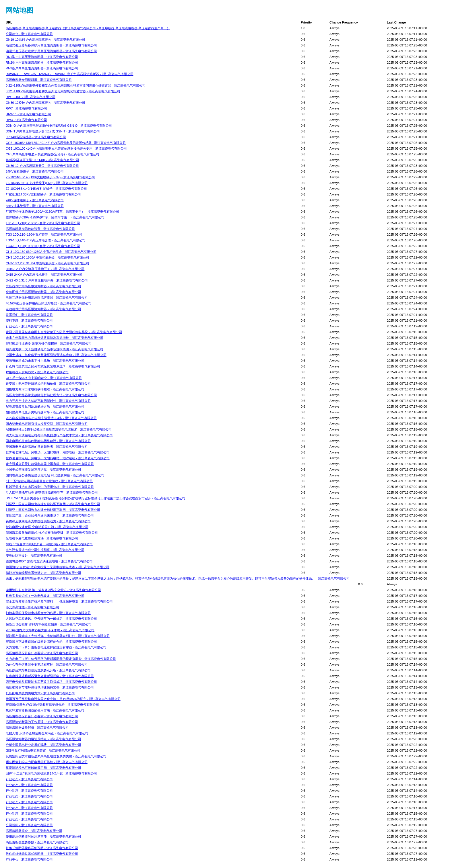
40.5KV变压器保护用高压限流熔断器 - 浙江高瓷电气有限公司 (49, 303)
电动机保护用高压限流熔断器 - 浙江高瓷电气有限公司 (43, 309)
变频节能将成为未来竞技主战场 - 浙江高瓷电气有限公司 (45, 361)
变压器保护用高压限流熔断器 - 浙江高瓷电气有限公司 (43, 286)
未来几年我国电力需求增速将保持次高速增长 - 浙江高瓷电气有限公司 (55, 338)
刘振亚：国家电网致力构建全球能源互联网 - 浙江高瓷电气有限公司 (53, 504)
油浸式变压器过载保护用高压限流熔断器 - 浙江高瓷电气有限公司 (51, 51)
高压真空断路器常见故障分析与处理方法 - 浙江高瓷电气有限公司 (51, 395)
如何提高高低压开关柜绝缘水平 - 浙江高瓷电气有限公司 (45, 412)
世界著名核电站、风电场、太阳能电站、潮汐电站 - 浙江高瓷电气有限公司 (58, 452)
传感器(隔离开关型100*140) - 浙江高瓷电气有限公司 (42, 160)
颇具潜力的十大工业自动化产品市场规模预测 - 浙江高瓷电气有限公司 (55, 349)
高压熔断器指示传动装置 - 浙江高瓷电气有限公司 (40, 229)
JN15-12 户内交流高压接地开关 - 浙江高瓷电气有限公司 (45, 269)
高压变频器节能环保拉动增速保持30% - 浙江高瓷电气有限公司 (50, 687)
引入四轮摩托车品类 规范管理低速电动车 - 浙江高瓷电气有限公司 (52, 492)
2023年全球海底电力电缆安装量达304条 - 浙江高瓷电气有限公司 (51, 418)
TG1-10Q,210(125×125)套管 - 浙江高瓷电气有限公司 (43, 223)
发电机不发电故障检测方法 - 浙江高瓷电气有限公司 (42, 538)
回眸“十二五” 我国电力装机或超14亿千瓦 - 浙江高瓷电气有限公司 (51, 773)
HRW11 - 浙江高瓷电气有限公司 (28, 114)
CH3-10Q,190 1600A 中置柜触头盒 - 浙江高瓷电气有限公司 (47, 257)
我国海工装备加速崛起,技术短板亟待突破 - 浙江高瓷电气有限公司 (52, 533)
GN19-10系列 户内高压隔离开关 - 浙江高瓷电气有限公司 (45, 40)
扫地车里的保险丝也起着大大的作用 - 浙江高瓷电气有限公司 (48, 613)
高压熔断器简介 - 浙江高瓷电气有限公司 (34, 831)
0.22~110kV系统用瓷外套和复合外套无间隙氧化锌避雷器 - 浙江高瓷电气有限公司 (63, 91)
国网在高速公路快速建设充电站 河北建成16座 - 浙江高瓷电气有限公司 (55, 475)
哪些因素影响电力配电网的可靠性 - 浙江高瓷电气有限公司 (47, 762)
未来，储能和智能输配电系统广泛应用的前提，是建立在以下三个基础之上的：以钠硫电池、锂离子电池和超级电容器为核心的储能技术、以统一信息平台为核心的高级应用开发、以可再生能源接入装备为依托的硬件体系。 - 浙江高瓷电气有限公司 (178, 578)
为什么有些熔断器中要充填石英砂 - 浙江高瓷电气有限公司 (47, 664)
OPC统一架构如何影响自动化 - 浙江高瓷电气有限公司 (44, 378)
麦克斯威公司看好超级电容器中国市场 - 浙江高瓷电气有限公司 (50, 464)
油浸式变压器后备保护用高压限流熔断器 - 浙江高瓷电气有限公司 (51, 45)
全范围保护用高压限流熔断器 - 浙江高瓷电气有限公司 (43, 292)
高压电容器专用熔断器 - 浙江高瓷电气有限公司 (39, 80)
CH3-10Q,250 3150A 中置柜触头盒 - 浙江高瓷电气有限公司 (47, 263)
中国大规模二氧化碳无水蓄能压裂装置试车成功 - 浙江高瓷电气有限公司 (56, 355)
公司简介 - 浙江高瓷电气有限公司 (29, 34)
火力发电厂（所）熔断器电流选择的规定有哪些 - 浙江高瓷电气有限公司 (56, 647)
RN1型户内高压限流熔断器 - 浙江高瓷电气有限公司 (42, 57)
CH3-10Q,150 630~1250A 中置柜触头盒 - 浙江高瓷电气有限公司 (51, 252)
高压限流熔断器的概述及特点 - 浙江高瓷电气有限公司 (43, 739)
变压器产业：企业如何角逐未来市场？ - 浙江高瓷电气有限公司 (50, 515)
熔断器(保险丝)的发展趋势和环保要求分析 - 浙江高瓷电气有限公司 (52, 705)
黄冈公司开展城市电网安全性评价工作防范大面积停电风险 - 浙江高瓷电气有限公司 (64, 332)
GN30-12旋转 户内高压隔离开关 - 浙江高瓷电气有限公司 (45, 103)
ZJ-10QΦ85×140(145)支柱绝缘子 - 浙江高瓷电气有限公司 (46, 189)
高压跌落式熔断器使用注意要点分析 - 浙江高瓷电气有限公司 (48, 670)
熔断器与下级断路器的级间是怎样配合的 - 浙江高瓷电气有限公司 (51, 642)
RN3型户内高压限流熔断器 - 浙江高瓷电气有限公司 (42, 68)
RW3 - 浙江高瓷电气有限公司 (26, 120)
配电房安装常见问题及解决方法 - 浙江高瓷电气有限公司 (45, 406)
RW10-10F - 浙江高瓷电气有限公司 (31, 97)
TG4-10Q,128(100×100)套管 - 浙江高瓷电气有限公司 (43, 246)
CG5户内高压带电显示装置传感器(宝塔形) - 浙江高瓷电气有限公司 (53, 154)
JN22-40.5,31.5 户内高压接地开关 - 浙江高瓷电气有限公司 (47, 280)
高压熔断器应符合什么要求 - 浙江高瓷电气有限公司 (42, 653)
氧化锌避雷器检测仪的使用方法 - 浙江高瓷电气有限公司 (45, 710)
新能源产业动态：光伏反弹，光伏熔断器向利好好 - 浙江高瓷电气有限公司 (58, 636)
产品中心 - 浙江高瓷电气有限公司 (29, 859)
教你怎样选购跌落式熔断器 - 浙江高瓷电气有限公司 (42, 854)
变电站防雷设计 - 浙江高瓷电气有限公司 (34, 556)
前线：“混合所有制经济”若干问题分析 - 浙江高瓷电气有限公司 (49, 544)
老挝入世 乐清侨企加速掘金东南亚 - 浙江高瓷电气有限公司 (47, 733)
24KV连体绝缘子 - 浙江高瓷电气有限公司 (35, 200)
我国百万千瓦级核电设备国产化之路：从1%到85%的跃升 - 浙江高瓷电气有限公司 (63, 699)
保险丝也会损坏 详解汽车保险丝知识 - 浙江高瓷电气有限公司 (49, 624)
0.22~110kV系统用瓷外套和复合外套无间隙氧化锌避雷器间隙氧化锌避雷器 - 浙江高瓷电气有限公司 (76, 85)
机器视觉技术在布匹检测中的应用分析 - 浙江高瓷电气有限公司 (50, 487)
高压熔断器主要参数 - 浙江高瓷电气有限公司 (37, 842)
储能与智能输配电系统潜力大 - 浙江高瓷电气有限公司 (43, 573)
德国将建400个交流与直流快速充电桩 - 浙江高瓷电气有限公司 (49, 561)
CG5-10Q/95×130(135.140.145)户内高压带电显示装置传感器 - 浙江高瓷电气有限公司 (66, 143)
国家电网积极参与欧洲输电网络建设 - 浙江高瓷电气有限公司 (48, 441)
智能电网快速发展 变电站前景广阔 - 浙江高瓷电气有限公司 (47, 527)
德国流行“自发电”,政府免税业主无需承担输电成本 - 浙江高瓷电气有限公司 (58, 567)
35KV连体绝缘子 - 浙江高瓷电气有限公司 (35, 206)
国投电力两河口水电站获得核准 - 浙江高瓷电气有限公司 (45, 389)
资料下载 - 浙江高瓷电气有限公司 (29, 320)
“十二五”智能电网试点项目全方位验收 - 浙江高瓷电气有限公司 (49, 481)
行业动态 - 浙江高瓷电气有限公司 (29, 326)
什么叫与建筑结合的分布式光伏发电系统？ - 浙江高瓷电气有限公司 (53, 366)
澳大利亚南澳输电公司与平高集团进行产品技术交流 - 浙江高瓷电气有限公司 (59, 435)
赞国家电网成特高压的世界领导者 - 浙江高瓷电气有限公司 (47, 447)
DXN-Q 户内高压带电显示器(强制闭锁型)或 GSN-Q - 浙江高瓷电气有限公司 (59, 126)
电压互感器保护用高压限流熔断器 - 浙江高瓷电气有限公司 (47, 298)
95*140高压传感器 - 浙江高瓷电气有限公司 (36, 137)
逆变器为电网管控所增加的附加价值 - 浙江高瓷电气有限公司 (48, 384)
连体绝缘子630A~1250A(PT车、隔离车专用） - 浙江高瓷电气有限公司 (55, 217)
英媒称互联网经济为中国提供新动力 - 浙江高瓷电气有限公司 (48, 521)
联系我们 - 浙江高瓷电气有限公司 (29, 315)
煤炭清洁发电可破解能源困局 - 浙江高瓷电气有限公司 (43, 768)
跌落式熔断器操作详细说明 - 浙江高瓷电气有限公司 (42, 848)
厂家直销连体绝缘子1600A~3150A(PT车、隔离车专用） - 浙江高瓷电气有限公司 (62, 212)
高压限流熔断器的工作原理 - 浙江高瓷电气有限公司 (42, 722)
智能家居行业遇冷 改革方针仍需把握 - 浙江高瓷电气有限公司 (49, 343)
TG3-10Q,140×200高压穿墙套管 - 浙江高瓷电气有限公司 (46, 240)
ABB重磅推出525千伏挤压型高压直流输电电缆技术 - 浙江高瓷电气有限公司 (59, 429)
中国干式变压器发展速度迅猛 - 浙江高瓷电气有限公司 (43, 470)
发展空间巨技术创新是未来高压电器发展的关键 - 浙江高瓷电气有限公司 (56, 756)
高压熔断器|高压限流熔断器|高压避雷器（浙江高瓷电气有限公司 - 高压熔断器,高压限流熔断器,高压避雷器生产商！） (88, 28)
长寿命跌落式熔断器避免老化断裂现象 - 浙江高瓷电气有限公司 (50, 676)
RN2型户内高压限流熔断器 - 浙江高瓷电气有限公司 (42, 62)
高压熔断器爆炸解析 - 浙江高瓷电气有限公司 (37, 728)
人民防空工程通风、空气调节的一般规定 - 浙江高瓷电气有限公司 (51, 619)
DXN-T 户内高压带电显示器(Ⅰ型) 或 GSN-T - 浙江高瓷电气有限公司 (53, 131)
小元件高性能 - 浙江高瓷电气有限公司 (32, 607)
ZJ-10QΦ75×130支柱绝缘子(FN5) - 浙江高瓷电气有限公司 (47, 183)
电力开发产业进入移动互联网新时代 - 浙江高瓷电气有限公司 (48, 401)
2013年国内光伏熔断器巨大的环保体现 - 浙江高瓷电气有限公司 (50, 630)
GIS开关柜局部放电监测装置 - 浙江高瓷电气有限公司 (43, 750)
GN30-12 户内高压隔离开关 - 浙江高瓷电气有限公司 (42, 166)
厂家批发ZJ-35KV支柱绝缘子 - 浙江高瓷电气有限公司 (43, 194)
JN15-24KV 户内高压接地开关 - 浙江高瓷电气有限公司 (44, 275)
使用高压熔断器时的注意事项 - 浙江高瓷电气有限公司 (43, 836)
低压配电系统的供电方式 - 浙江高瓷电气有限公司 (40, 693)
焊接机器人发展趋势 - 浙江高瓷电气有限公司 (37, 372)
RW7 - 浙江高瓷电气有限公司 (26, 108)
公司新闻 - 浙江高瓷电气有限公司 (29, 825)
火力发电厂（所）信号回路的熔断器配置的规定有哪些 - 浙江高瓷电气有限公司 (61, 659)
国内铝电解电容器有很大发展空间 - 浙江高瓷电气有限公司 (47, 424)
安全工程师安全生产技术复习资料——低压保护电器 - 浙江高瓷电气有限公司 (59, 601)
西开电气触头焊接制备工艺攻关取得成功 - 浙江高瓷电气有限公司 (51, 682)
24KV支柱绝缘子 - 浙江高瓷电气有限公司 (35, 171)
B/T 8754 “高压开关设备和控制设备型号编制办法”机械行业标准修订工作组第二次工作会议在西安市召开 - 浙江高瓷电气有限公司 (96, 498)
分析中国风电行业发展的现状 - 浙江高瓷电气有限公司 (43, 745)
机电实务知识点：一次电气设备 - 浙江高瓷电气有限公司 (45, 596)
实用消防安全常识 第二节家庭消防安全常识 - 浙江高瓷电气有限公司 (53, 590)
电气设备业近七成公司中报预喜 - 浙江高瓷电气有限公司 (45, 550)
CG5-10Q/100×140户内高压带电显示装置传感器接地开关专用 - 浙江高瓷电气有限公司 (66, 148)
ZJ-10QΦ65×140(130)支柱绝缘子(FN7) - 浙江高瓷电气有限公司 (50, 177)
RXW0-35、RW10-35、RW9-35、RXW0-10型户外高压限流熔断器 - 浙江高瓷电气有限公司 (70, 74)
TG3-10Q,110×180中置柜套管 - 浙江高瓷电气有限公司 (44, 234)
